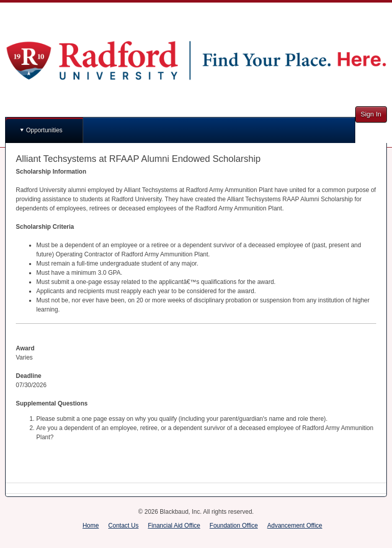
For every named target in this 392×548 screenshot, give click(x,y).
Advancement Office (295, 526)
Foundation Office (234, 526)
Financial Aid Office (174, 526)
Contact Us (123, 526)
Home (91, 526)
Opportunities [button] (44, 130)
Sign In (371, 114)
